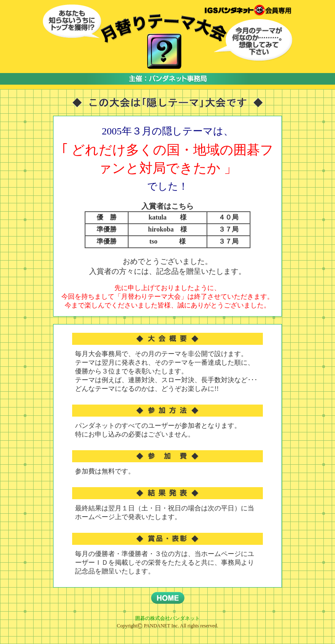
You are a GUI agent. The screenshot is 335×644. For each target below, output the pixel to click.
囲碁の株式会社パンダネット (167, 618)
